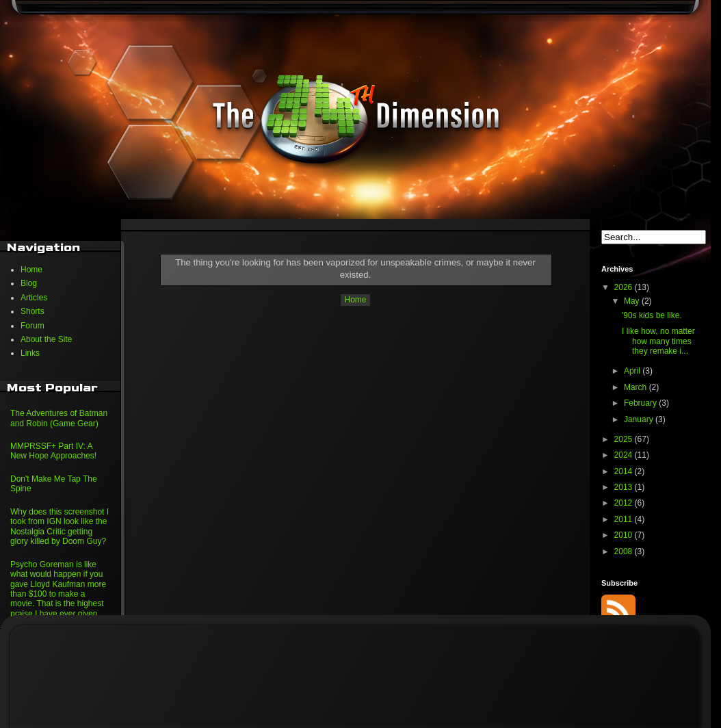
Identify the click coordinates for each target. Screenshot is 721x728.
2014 (625, 471)
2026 (625, 287)
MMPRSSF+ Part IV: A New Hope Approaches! (53, 451)
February (641, 403)
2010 (625, 535)
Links (30, 353)
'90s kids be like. (652, 315)
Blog (29, 283)
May (633, 301)
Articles (34, 298)
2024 (625, 455)
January (640, 419)
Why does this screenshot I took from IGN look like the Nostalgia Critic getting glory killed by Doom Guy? (60, 526)
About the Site (46, 339)
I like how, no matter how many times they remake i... (658, 341)
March (637, 387)
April (633, 371)
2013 (625, 487)
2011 (625, 519)
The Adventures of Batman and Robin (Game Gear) (59, 418)
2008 (625, 551)
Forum (32, 326)
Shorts (32, 311)
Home (355, 300)
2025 (625, 439)
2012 (625, 503)
